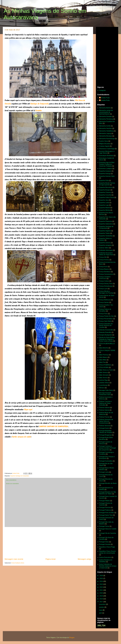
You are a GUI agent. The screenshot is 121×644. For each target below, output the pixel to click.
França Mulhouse (105, 300)
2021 (101, 590)
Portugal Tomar (104, 526)
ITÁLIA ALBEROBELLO (107, 344)
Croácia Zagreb (104, 146)
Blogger (72, 638)
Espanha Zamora (105, 243)
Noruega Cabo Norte (106, 390)
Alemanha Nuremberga (107, 139)
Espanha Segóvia (105, 231)
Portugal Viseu (104, 542)
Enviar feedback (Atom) (18, 563)
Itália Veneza (103, 372)
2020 (101, 593)
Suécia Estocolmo (105, 557)
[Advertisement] (48, 542)
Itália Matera (103, 357)
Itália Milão (103, 360)
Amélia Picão (105, 98)
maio (101, 610)
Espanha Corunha (105, 195)
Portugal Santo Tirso (106, 515)
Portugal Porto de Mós (107, 513)
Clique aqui (28, 410)
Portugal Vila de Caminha (108, 533)
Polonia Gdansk (104, 408)
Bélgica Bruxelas (105, 144)
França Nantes (104, 302)
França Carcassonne (106, 274)
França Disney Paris (106, 284)
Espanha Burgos (105, 190)
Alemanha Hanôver (106, 128)
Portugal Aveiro (104, 428)
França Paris (103, 314)
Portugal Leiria (104, 472)
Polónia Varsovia (105, 426)
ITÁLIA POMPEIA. (105, 365)
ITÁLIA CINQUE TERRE (107, 350)
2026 (101, 576)
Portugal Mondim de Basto (108, 483)
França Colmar (104, 281)
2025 (101, 578)
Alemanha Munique (106, 136)
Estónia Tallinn (104, 248)
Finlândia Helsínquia (106, 250)
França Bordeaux (105, 272)
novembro (103, 604)
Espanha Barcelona (106, 187)
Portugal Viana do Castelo (108, 529)
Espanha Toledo (104, 233)
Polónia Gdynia (104, 410)
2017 (101, 602)
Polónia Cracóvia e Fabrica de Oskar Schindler (105, 403)
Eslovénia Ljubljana (106, 169)
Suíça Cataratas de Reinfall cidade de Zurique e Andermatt (108, 566)
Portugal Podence (105, 510)
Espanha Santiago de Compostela (19, 476)
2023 (101, 584)
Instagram (102, 90)
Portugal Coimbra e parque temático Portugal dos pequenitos (107, 448)
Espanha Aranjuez (105, 171)
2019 (101, 596)
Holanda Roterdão (105, 332)
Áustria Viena (104, 141)
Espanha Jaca (104, 200)
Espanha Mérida (105, 210)
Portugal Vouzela (105, 544)
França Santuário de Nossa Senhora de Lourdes (106, 325)
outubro (102, 607)
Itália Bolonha (104, 348)
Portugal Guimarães (106, 461)
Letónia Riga (103, 380)
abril (101, 613)
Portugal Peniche (105, 507)
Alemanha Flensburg (106, 119)
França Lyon (103, 289)
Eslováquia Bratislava (106, 156)
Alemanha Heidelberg (106, 131)
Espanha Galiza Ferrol (107, 197)
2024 (101, 581)
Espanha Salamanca (106, 224)
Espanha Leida (104, 203)
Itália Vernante (104, 375)
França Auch (103, 267)
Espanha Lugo (104, 205)
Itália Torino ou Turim (106, 370)
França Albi (103, 257)
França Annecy (104, 260)
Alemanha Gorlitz (105, 126)
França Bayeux (104, 269)
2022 (101, 587)
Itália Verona (103, 378)
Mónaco (102, 388)
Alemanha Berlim (105, 108)
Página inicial (50, 559)
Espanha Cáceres (105, 192)
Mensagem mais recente (14, 559)
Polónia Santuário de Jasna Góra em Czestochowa (106, 421)
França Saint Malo (105, 321)
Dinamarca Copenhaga (107, 149)
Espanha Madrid (105, 208)
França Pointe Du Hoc (106, 316)
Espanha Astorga (105, 174)
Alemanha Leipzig (105, 133)
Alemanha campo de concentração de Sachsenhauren (106, 112)
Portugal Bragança (105, 435)
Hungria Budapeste (106, 335)
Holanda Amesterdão (106, 330)
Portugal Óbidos (104, 501)
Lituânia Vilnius (104, 383)
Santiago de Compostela (39, 104)
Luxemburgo (103, 385)
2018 (101, 599)
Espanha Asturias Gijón (107, 176)
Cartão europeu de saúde (21, 437)
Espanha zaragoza (105, 245)
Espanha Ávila (104, 180)
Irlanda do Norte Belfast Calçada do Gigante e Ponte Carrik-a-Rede (107, 339)
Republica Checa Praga (107, 547)
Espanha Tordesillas (106, 236)
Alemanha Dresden (106, 116)
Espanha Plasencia (106, 221)
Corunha (38, 111)
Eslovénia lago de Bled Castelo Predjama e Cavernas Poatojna (107, 164)
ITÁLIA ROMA (104, 367)
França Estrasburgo (106, 286)
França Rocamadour (106, 319)
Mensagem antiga (84, 559)
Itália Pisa (102, 362)
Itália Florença (104, 355)
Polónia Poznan (104, 417)
